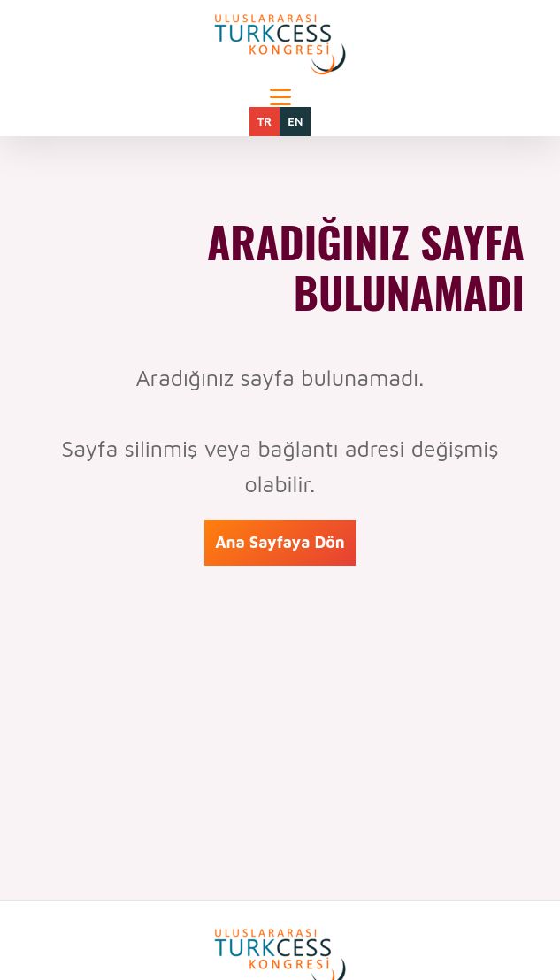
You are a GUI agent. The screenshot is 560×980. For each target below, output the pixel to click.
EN (295, 121)
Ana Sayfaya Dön (280, 542)
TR (265, 121)
